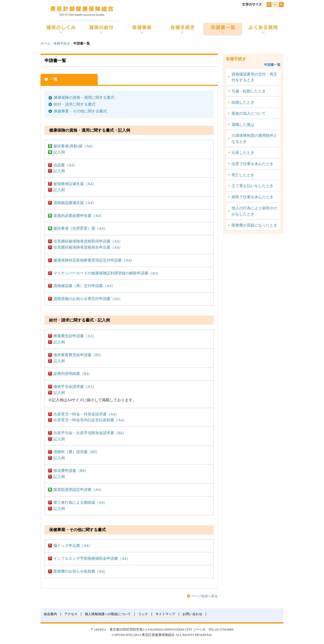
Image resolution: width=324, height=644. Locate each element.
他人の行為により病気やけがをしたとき (254, 211)
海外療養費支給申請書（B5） (78, 355)
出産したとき (243, 153)
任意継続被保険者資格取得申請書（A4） (88, 241)
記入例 (59, 152)
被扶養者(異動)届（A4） (74, 146)
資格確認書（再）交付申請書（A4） (84, 286)
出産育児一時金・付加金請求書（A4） (86, 414)
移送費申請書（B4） (71, 471)
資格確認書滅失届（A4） (75, 203)
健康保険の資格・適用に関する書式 (84, 97)
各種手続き (62, 44)
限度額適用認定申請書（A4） (78, 490)
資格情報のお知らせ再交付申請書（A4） (88, 299)
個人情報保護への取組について (108, 614)
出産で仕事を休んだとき (252, 164)
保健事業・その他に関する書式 (80, 111)
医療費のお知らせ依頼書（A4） (80, 571)
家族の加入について (249, 113)
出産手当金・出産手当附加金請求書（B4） (90, 433)
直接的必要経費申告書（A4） (78, 216)
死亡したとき (243, 175)
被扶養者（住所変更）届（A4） (80, 228)
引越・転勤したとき (249, 91)
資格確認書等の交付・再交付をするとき (254, 77)
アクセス (71, 614)
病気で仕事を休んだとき (252, 197)
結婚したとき (243, 102)
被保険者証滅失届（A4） (75, 184)
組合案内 (50, 614)
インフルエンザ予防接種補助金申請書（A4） (92, 558)
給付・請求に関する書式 (75, 104)
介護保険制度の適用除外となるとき (254, 138)
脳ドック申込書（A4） (73, 546)
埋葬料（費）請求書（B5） (76, 452)
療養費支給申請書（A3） (75, 336)
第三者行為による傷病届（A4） (80, 502)
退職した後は (243, 125)
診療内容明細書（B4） (73, 374)
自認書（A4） (65, 165)
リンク (143, 614)
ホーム (45, 44)
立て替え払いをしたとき (252, 186)
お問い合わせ (192, 614)
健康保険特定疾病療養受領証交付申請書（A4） (94, 260)
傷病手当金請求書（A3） (75, 387)
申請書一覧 (272, 65)
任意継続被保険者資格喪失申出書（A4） (88, 247)
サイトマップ (165, 614)
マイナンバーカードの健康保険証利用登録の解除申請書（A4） (107, 273)
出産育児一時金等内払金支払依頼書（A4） (90, 420)
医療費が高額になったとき (254, 225)
